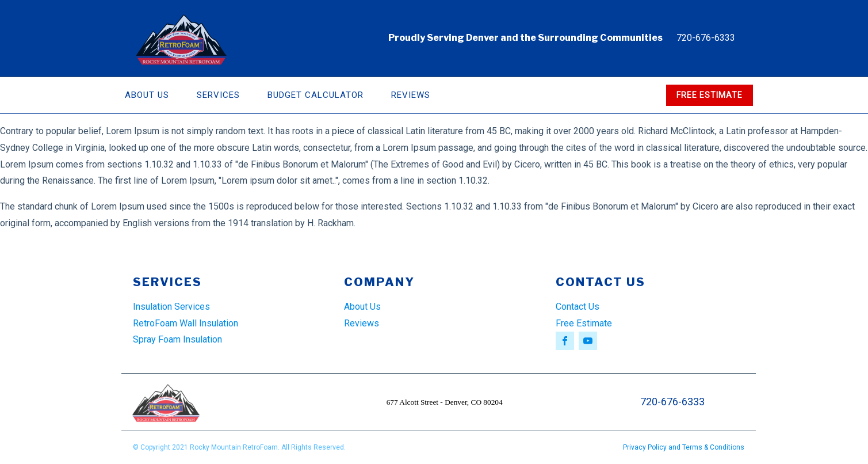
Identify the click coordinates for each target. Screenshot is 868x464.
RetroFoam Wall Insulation (186, 323)
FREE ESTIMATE (710, 95)
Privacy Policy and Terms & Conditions (684, 447)
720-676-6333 (706, 38)
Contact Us (578, 307)
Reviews (411, 95)
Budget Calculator (316, 95)
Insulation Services (171, 307)
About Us (147, 95)
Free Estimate (584, 323)
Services (218, 95)
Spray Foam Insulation (177, 339)
